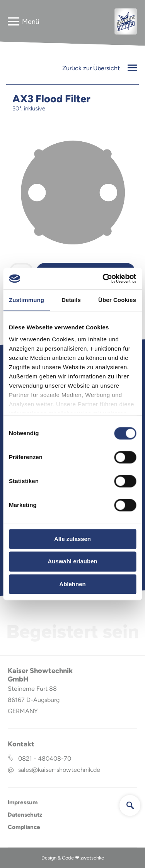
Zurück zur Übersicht (100, 68)
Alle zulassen (72, 539)
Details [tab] (71, 300)
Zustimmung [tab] (26, 300)
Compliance (24, 827)
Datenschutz (25, 815)
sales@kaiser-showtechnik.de (59, 770)
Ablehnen (72, 584)
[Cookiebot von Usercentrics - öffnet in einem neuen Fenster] (103, 278)
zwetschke (92, 858)
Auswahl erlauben (72, 562)
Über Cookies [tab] (117, 300)
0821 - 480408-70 (45, 759)
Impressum (23, 802)
